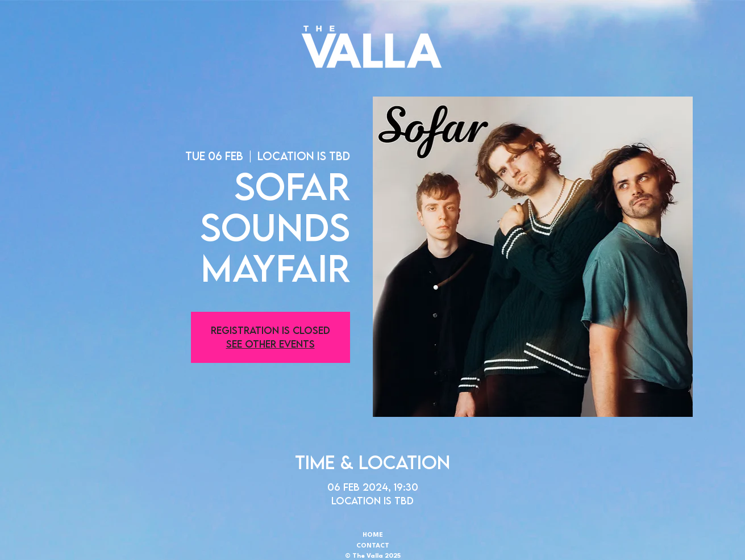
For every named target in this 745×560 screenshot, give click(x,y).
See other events (270, 344)
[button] (372, 47)
